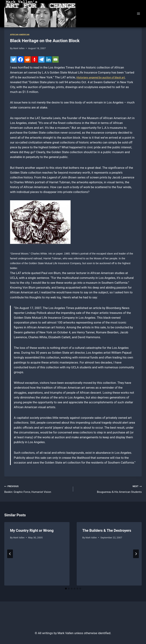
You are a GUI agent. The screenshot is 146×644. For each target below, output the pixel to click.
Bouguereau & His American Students (109, 489)
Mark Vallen (20, 48)
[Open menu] (138, 14)
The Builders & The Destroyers (107, 532)
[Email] (55, 59)
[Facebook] (21, 59)
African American (21, 35)
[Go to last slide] (10, 555)
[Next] (136, 555)
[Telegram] (41, 59)
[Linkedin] (48, 59)
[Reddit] (27, 59)
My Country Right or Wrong (32, 532)
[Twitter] (14, 59)
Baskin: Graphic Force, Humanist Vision (37, 489)
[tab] (66, 590)
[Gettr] (34, 59)
